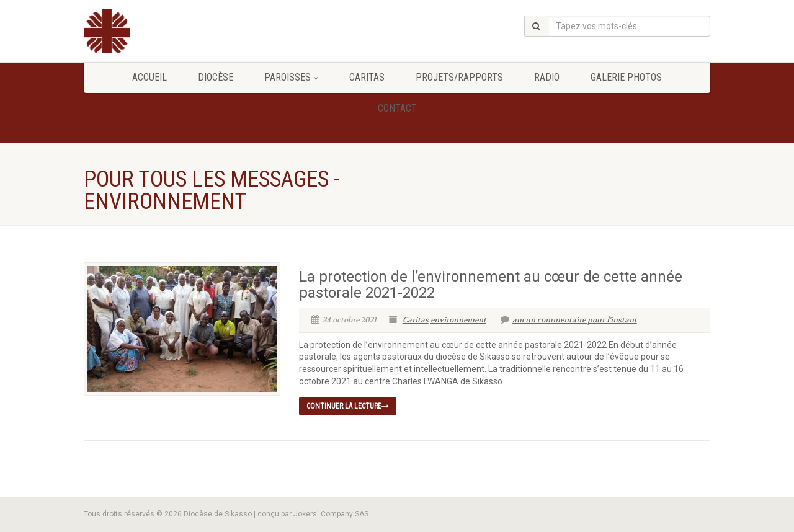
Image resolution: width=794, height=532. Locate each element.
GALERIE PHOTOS (626, 77)
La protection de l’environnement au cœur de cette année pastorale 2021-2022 (491, 285)
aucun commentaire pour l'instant (569, 320)
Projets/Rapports (459, 77)
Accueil (149, 77)
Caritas (367, 77)
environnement (458, 320)
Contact (397, 108)
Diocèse (216, 77)
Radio (547, 77)
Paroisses (291, 77)
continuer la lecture (348, 406)
